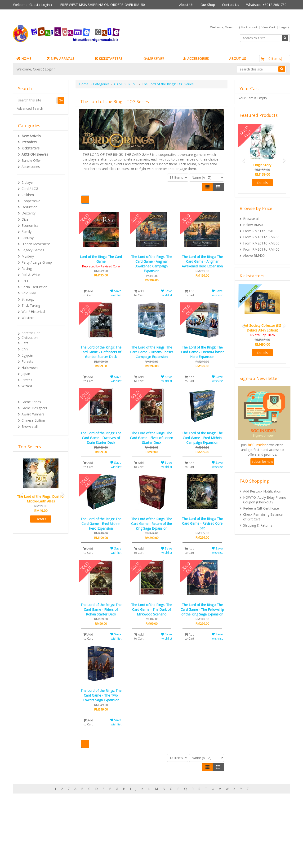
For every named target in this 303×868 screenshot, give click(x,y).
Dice (25, 219)
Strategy (28, 299)
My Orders (31, 835)
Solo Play (29, 293)
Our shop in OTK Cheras (136, 830)
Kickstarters (31, 148)
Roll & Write (31, 275)
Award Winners (33, 414)
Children (28, 195)
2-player (28, 182)
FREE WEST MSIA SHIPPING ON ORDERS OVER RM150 (102, 5)
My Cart (29, 830)
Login (45, 5)
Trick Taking (31, 305)
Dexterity (29, 213)
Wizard (27, 386)
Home (84, 84)
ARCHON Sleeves (35, 154)
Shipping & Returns (258, 525)
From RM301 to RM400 (261, 249)
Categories (101, 84)
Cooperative (31, 201)
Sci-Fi (26, 281)
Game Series (31, 402)
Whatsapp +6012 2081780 (266, 5)
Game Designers (34, 408)
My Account (249, 27)
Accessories (31, 167)
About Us (186, 5)
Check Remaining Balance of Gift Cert (263, 517)
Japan (26, 374)
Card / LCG (30, 189)
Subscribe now (262, 462)
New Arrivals (31, 136)
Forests (27, 361)
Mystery (28, 256)
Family (27, 232)
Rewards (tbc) (33, 840)
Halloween (30, 368)
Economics (30, 225)
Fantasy (28, 238)
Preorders (29, 142)
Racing (27, 268)
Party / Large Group (37, 262)
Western (28, 318)
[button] (20, 492)
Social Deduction (34, 287)
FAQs (27, 844)
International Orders (133, 840)
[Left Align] (207, 187)
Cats (25, 343)
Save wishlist (116, 293)
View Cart (268, 27)
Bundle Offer (31, 160)
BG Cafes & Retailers (133, 844)
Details (41, 519)
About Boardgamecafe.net (138, 825)
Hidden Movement (36, 244)
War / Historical (33, 312)
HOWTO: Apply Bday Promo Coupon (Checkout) (265, 500)
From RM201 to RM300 (261, 243)
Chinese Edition (33, 420)
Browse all (30, 426)
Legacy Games (33, 250)
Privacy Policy (128, 849)
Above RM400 (254, 255)
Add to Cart (88, 293)
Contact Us (231, 5)
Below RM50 (253, 225)
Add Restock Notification (262, 491)
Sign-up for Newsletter (223, 825)
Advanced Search (30, 108)
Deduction (29, 207)
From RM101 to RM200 (261, 237)
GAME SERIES (154, 59)
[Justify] (218, 187)
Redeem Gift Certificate (261, 508)
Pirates (27, 380)
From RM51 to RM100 (260, 231)
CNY (25, 349)
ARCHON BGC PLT (67, 858)
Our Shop (208, 5)
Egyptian (28, 355)
